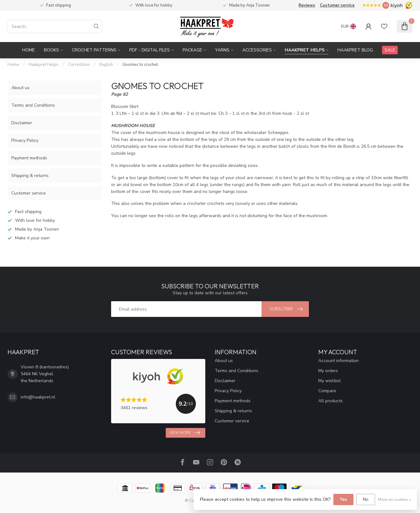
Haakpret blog (355, 50)
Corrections (79, 65)
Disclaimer (22, 123)
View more (185, 433)
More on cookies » (394, 499)
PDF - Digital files (150, 50)
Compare (327, 391)
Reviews (307, 5)
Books (51, 50)
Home (29, 50)
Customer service (337, 5)
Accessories (257, 50)
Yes (343, 499)
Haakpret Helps (305, 50)
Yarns (222, 50)
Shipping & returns (30, 176)
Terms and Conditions (33, 105)
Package (192, 50)
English (106, 65)
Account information (339, 361)
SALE (390, 50)
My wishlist (329, 381)
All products (331, 401)
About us (20, 88)
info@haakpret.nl (38, 397)
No (366, 499)
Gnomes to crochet (140, 65)
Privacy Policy (25, 140)
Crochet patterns (94, 50)
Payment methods (29, 158)
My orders (328, 371)
